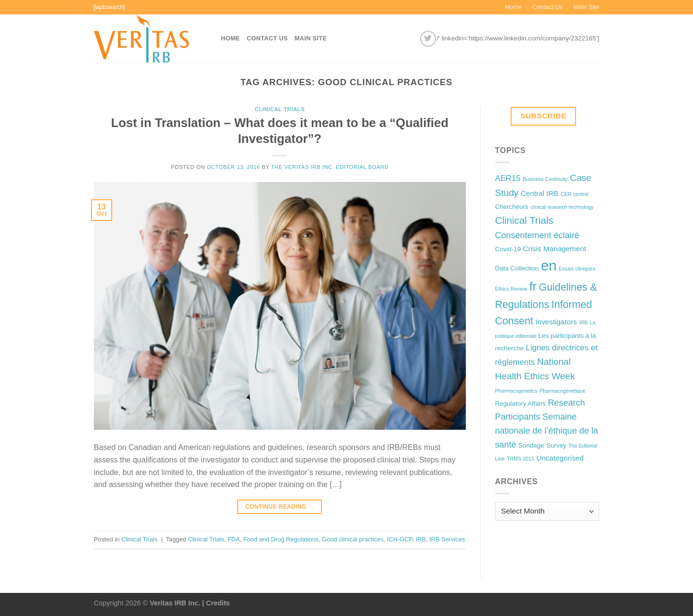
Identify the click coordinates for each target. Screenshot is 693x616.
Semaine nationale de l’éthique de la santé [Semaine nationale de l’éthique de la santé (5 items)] (547, 431)
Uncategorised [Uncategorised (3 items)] (560, 458)
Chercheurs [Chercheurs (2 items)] (512, 207)
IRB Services (447, 539)
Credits (218, 603)
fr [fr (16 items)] (533, 286)
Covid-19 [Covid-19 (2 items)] (508, 249)
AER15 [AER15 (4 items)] (508, 178)
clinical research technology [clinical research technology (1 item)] (562, 207)
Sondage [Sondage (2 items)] (531, 445)
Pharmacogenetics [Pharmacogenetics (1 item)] (516, 391)
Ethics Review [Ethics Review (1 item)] (511, 289)
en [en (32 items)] (549, 265)
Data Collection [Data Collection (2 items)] (517, 268)
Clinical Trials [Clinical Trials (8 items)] (524, 220)
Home (513, 7)
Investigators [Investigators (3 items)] (556, 322)
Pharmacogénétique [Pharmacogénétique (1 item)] (562, 391)
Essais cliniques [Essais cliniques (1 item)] (577, 269)
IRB (421, 539)
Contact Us (547, 7)
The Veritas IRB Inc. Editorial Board (330, 167)
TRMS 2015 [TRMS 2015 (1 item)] (520, 459)
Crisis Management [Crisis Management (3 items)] (555, 249)
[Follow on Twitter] (428, 39)
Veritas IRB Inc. (175, 603)
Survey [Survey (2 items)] (556, 445)
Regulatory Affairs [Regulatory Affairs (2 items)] (521, 404)
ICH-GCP (399, 539)
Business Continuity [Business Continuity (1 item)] (545, 179)
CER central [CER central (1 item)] (574, 194)
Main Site (586, 7)
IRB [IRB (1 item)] (583, 322)
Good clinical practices (353, 539)
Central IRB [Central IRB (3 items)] (540, 193)
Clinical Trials (280, 109)
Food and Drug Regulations (281, 539)
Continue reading (280, 507)
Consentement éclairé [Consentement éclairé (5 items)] (537, 235)
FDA (234, 539)
